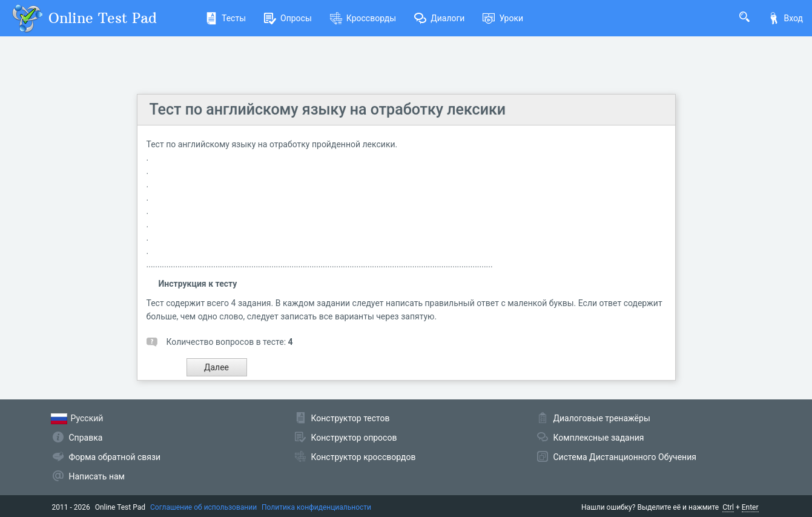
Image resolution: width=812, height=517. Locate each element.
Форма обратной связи (115, 457)
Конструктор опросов (354, 438)
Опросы (288, 18)
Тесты (226, 18)
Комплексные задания (599, 438)
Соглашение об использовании (203, 507)
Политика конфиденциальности (316, 507)
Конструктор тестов (351, 418)
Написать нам (97, 476)
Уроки (503, 18)
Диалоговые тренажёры (602, 418)
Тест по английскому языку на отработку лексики (328, 109)
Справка (86, 438)
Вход (785, 18)
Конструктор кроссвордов (364, 457)
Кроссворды (363, 18)
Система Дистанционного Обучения (625, 457)
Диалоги (439, 18)
